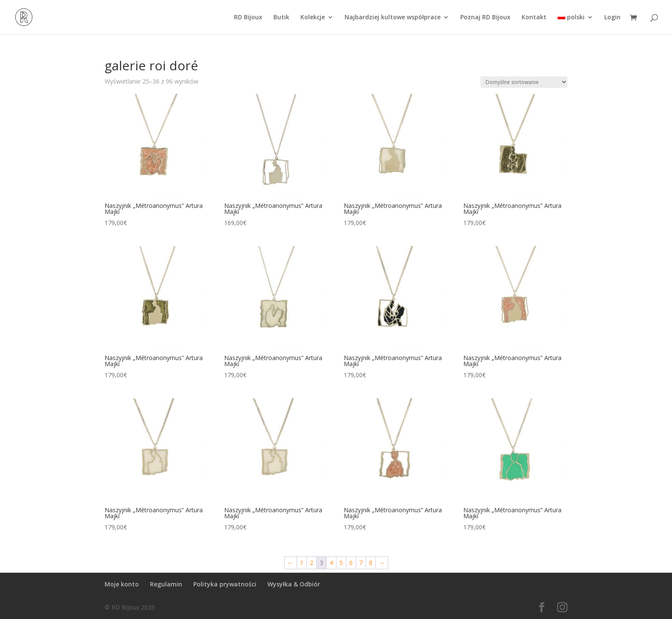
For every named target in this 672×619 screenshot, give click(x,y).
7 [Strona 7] (361, 563)
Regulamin (166, 584)
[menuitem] (575, 24)
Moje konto (122, 584)
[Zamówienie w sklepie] (524, 82)
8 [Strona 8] (371, 563)
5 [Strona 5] (341, 563)
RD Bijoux (248, 18)
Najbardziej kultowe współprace (393, 18)
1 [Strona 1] (302, 563)
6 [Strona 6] (351, 563)
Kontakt (534, 18)
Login (612, 18)
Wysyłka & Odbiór (294, 584)
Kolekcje (313, 18)
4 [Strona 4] (331, 563)
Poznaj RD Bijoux (485, 18)
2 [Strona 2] (312, 563)
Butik (281, 18)
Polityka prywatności (225, 584)
